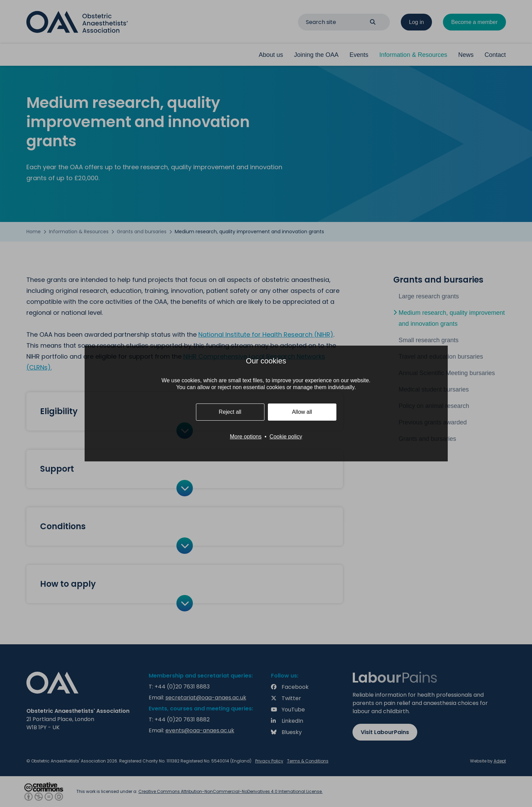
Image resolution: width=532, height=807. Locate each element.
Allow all (302, 412)
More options (246, 437)
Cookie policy (286, 437)
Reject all (230, 412)
